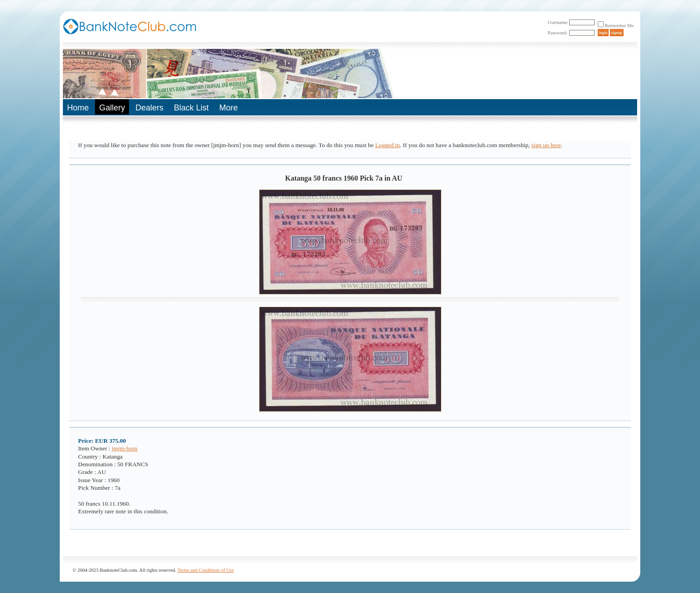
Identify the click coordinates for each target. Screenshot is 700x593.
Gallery (112, 108)
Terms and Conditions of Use (206, 570)
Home (78, 108)
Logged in (387, 145)
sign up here (546, 145)
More (228, 108)
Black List (191, 108)
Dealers (149, 108)
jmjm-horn (125, 448)
